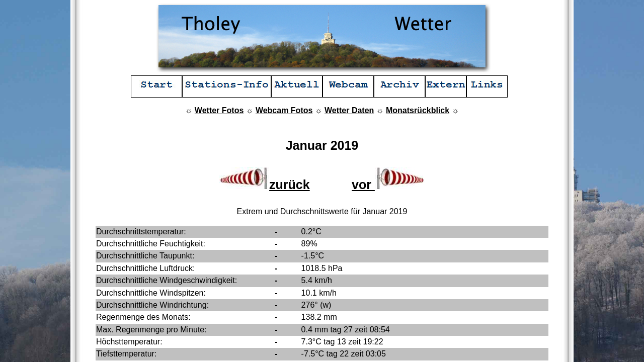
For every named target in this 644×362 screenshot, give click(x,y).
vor (388, 185)
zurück (264, 185)
